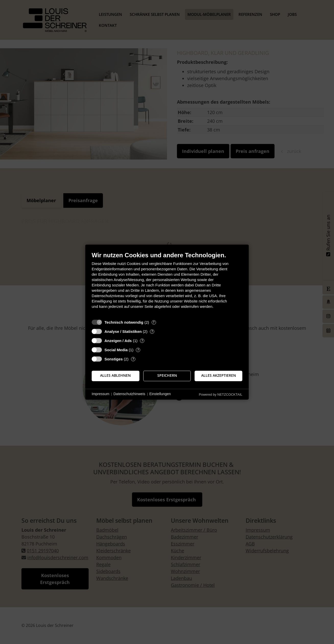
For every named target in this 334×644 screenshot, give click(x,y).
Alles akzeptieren (219, 376)
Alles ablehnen (115, 376)
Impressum (100, 394)
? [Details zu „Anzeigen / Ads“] (142, 341)
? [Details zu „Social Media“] (138, 350)
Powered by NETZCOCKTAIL (221, 394)
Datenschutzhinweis (129, 394)
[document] (167, 284)
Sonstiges (114, 359)
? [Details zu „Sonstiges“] (133, 359)
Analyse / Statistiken (123, 331)
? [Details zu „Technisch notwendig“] (154, 322)
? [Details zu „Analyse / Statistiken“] (152, 331)
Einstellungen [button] (160, 394)
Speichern (167, 376)
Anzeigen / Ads (118, 341)
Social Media (116, 350)
